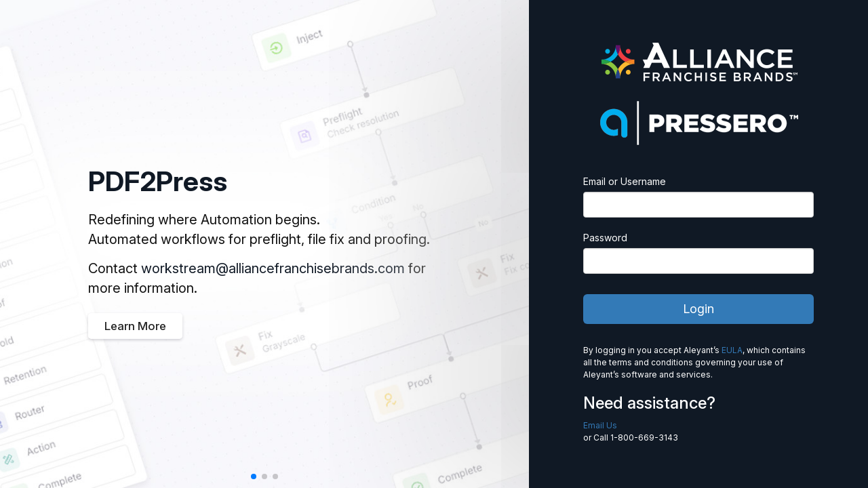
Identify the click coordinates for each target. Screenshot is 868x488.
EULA (732, 350)
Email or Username (625, 181)
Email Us (600, 425)
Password (605, 238)
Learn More (135, 326)
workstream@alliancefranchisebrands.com (273, 268)
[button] (254, 476)
